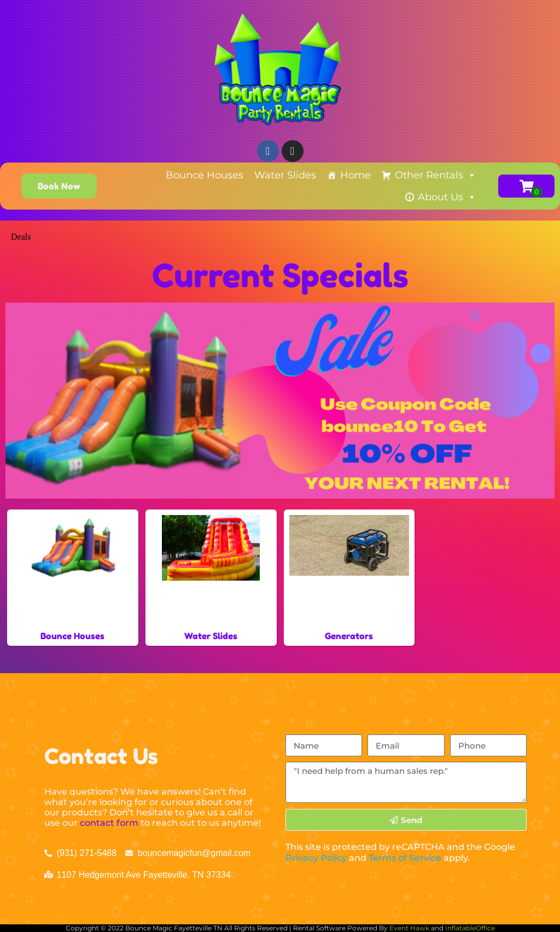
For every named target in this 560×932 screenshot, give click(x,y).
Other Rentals (436, 175)
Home (355, 175)
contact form (109, 823)
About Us (447, 197)
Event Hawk (409, 928)
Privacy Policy (316, 858)
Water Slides (285, 175)
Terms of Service (405, 858)
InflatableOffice (470, 928)
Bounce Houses (205, 175)
